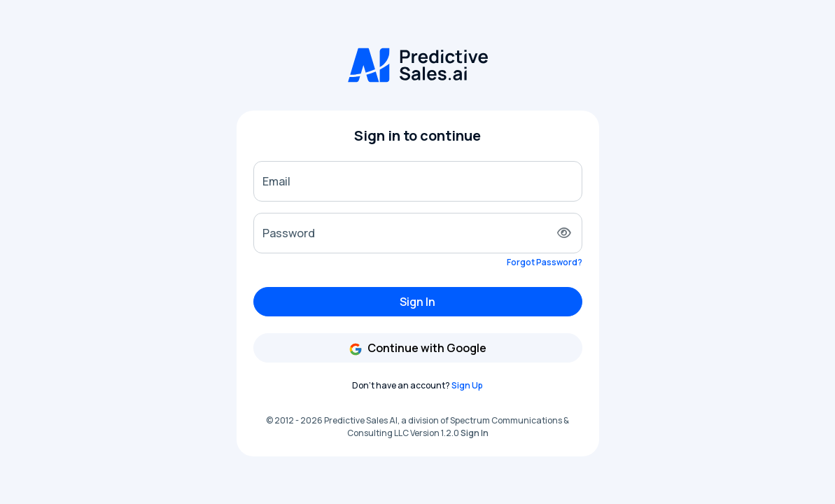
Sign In (417, 302)
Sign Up (467, 385)
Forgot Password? (545, 262)
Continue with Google (417, 348)
